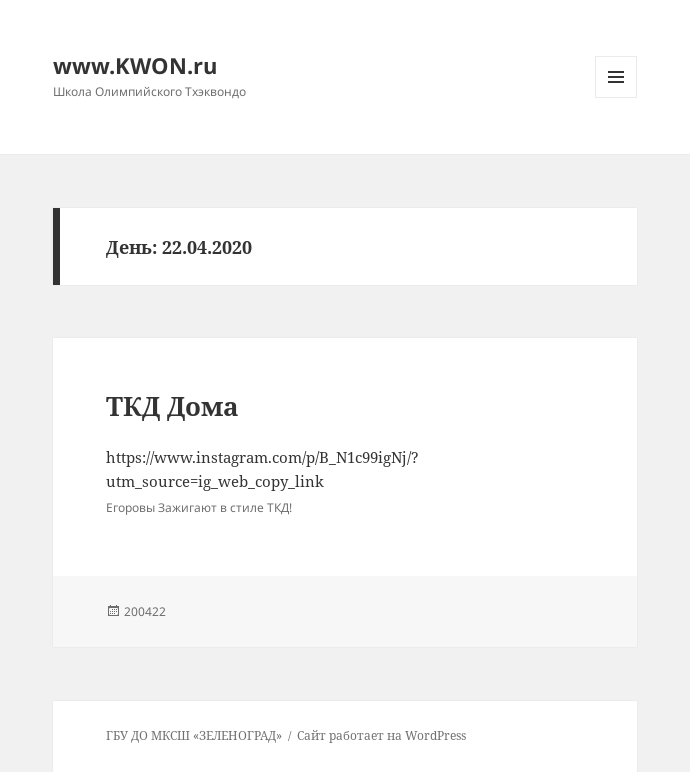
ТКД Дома (172, 406)
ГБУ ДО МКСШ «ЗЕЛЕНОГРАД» (194, 735)
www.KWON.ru (135, 65)
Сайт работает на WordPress (381, 735)
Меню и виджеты (616, 97)
